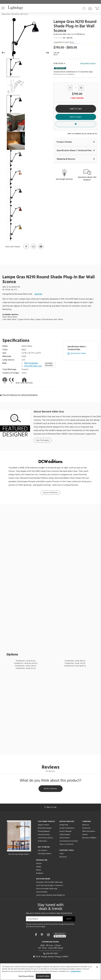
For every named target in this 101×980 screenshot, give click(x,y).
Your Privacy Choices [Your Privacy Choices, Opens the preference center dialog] (26, 976)
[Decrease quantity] (70, 88)
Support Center (43, 825)
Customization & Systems (69, 841)
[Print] (41, 249)
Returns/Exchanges (45, 828)
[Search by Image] (90, 9)
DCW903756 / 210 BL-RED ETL (75, 661)
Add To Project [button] (76, 117)
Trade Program (65, 835)
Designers (40, 873)
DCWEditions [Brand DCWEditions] (80, 34)
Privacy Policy (69, 924)
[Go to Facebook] (36, 935)
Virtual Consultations (67, 828)
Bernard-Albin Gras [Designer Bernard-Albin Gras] (63, 34)
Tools (61, 854)
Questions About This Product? (87, 179)
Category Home (6, 14)
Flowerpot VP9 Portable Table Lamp (49, 882)
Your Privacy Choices (45, 838)
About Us (86, 825)
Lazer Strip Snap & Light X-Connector (50, 885)
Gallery (39, 867)
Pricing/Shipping (44, 831)
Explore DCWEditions (50, 493)
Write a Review (50, 789)
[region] (50, 972)
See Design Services (64, 179)
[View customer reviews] (60, 935)
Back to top (51, 807)
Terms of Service (35, 927)
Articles (39, 864)
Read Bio (38, 294)
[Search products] (84, 8)
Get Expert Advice (45, 854)
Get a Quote (42, 850)
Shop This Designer (43, 440)
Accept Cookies (43, 976)
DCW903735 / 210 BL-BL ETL (26, 661)
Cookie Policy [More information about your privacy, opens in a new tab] (76, 971)
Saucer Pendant (42, 892)
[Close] (97, 967)
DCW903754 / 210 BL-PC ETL (26, 668)
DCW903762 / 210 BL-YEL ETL (75, 663)
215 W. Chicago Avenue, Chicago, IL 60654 (51, 957)
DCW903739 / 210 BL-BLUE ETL (75, 666)
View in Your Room (66, 844)
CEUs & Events (65, 838)
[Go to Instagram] (49, 935)
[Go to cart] (97, 8)
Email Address (33, 919)
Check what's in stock (88, 63)
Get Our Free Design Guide (19, 854)
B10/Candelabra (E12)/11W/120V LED (33, 365)
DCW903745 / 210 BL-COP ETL (26, 666)
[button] (3, 8)
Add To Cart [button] (76, 109)
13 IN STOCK (59, 64)
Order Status (42, 841)
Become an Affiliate (89, 838)
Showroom (86, 828)
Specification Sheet (78, 354)
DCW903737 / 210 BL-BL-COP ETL (26, 663)
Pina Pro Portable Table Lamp (47, 889)
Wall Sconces (24, 14)
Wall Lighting (15, 14)
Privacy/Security (44, 835)
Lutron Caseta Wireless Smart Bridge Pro (50, 895)
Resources (63, 857)
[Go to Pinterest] (26, 249)
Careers (85, 835)
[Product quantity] (76, 88)
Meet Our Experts (89, 831)
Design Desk (64, 825)
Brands (38, 870)
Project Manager (66, 831)
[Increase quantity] (81, 88)
